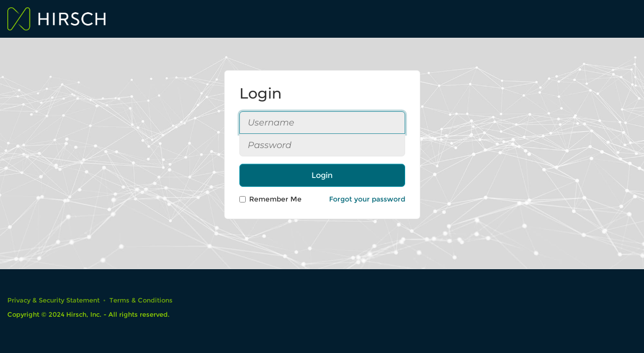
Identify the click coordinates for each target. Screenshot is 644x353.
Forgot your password (367, 199)
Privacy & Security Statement (53, 300)
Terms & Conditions (141, 300)
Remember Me (270, 199)
